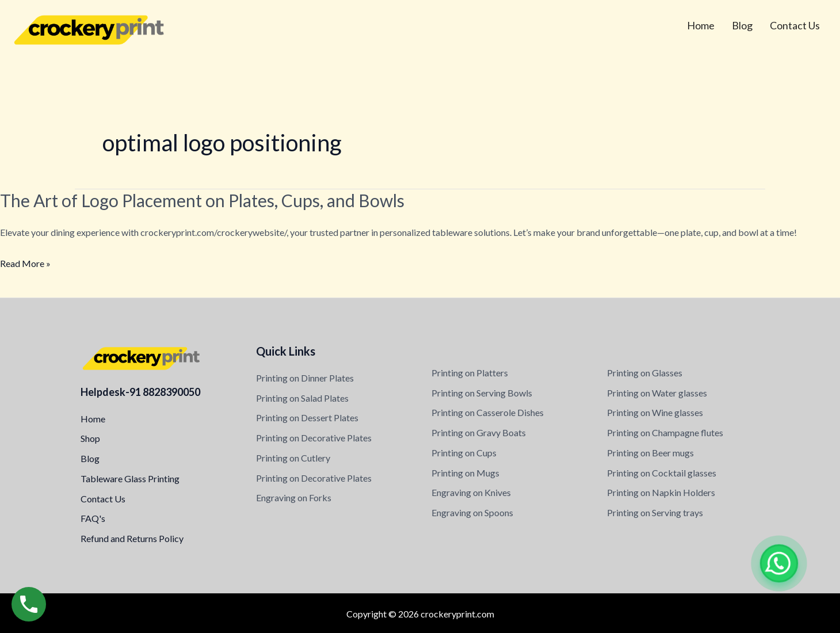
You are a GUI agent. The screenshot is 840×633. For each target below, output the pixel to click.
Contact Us (795, 25)
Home (701, 25)
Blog (742, 25)
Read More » (25, 264)
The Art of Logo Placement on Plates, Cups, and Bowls (202, 200)
